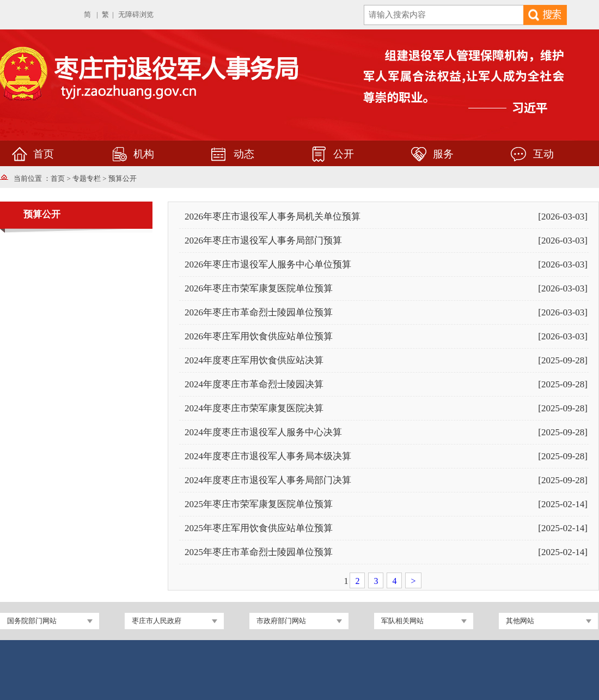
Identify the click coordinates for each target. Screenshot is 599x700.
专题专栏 (87, 178)
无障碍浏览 (136, 14)
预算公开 (123, 178)
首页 (58, 178)
